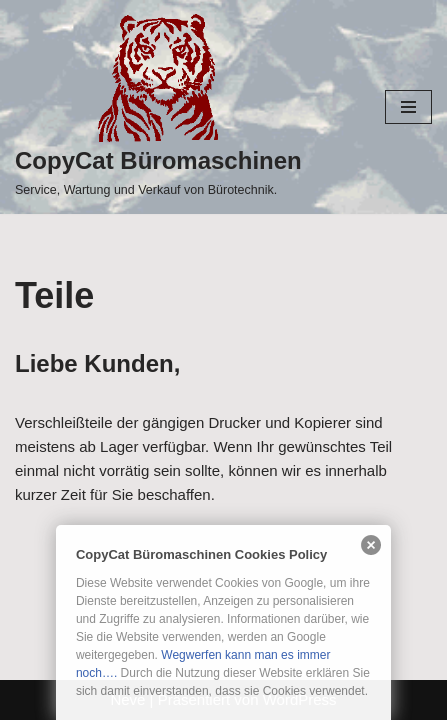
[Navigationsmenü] (408, 107)
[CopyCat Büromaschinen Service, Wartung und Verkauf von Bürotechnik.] (158, 107)
